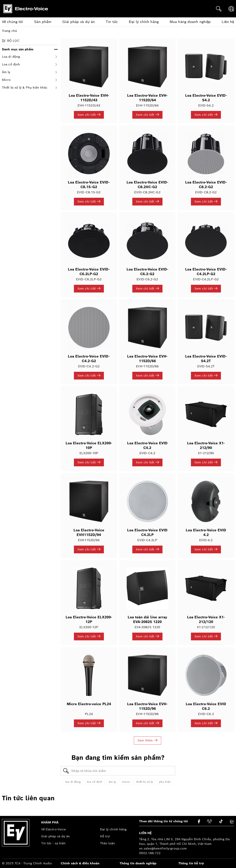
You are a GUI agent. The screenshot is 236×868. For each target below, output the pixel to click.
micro (126, 782)
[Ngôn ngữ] (231, 9)
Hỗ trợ (105, 836)
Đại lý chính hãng (113, 829)
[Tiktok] (221, 821)
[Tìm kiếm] (219, 9)
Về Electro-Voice (54, 829)
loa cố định (95, 782)
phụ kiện (165, 782)
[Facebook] (199, 821)
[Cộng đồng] (209, 821)
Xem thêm (147, 740)
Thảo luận (108, 843)
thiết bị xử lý (145, 782)
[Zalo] (232, 821)
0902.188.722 (150, 853)
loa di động (73, 782)
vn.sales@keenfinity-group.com (163, 848)
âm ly (112, 782)
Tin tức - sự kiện (53, 843)
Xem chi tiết (89, 115)
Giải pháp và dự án (56, 836)
